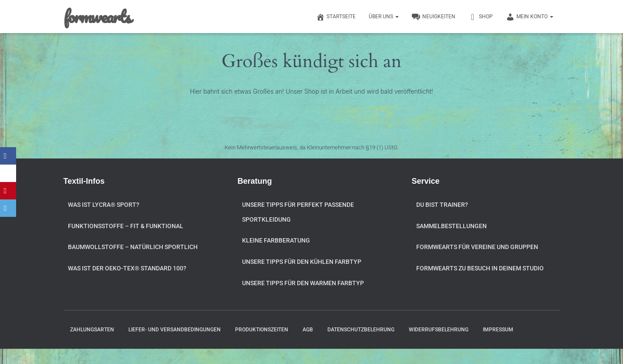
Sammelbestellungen (451, 226)
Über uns (384, 17)
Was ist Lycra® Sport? (104, 205)
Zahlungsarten (92, 330)
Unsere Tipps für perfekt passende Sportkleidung (298, 212)
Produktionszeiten (262, 330)
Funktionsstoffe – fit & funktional (126, 226)
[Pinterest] (9, 191)
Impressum (498, 330)
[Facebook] (9, 156)
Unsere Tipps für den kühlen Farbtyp (302, 262)
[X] (9, 173)
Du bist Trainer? (442, 205)
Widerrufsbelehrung (439, 330)
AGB (308, 330)
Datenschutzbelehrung (361, 330)
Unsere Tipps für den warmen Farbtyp (303, 283)
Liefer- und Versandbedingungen (175, 330)
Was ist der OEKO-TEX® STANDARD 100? (127, 268)
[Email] (9, 208)
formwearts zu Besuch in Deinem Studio (480, 268)
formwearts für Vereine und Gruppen (477, 247)
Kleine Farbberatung (276, 240)
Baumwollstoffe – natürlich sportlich (133, 247)
